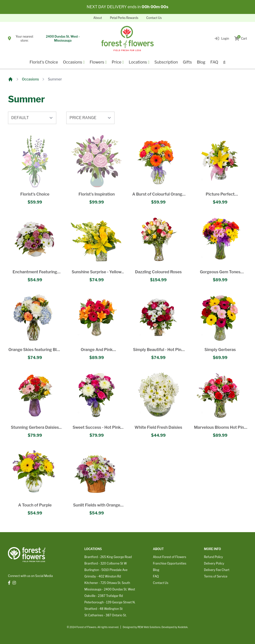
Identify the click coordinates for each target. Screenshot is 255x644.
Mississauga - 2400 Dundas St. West (110, 589)
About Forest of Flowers (170, 557)
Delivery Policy (214, 563)
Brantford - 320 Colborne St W (106, 563)
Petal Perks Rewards (124, 18)
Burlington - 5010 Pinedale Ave (106, 570)
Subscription (166, 62)
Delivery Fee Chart (217, 570)
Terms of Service (216, 576)
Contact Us (154, 18)
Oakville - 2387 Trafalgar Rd (104, 596)
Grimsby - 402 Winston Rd (103, 576)
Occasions (30, 79)
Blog (201, 62)
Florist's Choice (44, 62)
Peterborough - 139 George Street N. (110, 602)
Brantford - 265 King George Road (108, 557)
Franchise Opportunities (170, 563)
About (98, 18)
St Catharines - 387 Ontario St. (105, 615)
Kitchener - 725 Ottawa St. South (107, 583)
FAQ (214, 62)
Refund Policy (213, 557)
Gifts (187, 62)
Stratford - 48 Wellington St (104, 609)
